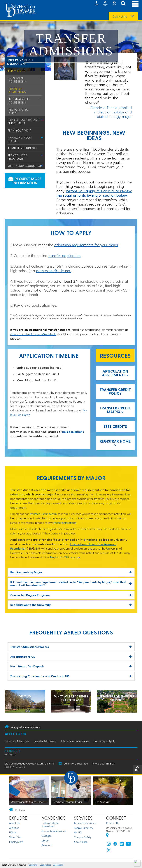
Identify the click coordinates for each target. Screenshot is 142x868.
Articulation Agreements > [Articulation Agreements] (115, 373)
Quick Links (120, 16)
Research (47, 845)
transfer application (64, 255)
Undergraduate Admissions (20, 62)
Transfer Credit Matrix (43, 514)
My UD (78, 832)
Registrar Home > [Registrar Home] (115, 443)
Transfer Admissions (17, 90)
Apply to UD (17, 71)
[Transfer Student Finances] (117, 702)
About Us (14, 823)
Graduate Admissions (54, 831)
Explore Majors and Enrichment (23, 122)
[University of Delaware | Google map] (107, 836)
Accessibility (58, 865)
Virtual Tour (16, 837)
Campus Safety (83, 837)
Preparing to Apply (104, 741)
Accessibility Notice (85, 823)
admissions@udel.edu (54, 271)
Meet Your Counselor (25, 166)
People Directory (84, 828)
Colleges (46, 836)
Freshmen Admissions (17, 80)
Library (45, 840)
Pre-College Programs (17, 157)
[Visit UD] (25, 702)
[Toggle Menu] (42, 71)
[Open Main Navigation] (135, 4)
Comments (33, 865)
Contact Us (113, 823)
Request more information (25, 181)
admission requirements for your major (86, 245)
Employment (16, 842)
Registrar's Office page (65, 557)
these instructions (65, 523)
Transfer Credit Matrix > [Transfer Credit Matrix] (115, 410)
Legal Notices (45, 865)
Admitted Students (22, 148)
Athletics (14, 828)
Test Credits (115, 426)
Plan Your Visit (19, 130)
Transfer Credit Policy (115, 391)
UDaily (13, 832)
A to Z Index (81, 842)
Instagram (10, 754)
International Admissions (19, 101)
